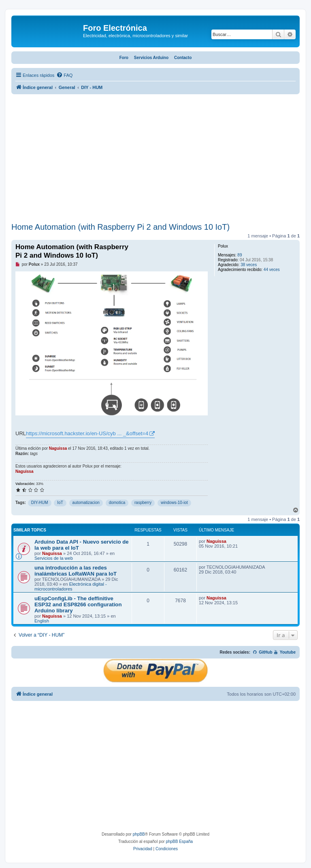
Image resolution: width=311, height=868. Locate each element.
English (42, 621)
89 (240, 255)
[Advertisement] (155, 159)
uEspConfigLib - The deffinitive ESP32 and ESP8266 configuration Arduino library (78, 604)
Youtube (284, 652)
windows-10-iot (174, 503)
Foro (124, 58)
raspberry (143, 503)
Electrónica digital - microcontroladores (71, 586)
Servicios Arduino (151, 58)
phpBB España (179, 842)
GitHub (263, 652)
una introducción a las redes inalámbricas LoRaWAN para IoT (76, 571)
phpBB (139, 834)
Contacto (183, 58)
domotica (117, 503)
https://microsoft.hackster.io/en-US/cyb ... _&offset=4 (87, 433)
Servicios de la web (54, 558)
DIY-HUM (40, 503)
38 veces (249, 265)
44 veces (272, 270)
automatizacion (86, 503)
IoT (60, 503)
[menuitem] (64, 75)
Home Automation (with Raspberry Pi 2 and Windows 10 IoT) (120, 227)
